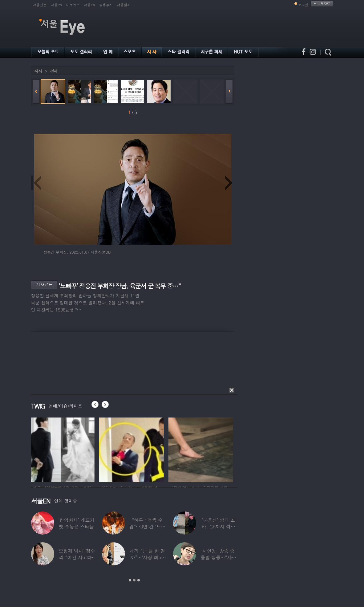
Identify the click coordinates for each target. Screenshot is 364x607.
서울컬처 (124, 5)
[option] (63, 449)
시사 (38, 71)
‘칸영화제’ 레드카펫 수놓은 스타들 (76, 523)
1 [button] (130, 580)
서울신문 (40, 5)
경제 (54, 71)
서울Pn (57, 5)
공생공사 (106, 5)
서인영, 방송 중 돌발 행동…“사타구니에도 (218, 557)
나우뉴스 (73, 5)
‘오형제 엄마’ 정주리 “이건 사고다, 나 (76, 557)
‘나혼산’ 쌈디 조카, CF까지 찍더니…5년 (218, 526)
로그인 (303, 5)
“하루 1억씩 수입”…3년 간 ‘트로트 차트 (147, 526)
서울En (89, 5)
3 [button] (139, 580)
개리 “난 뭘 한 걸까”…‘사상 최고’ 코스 (147, 557)
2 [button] (134, 580)
